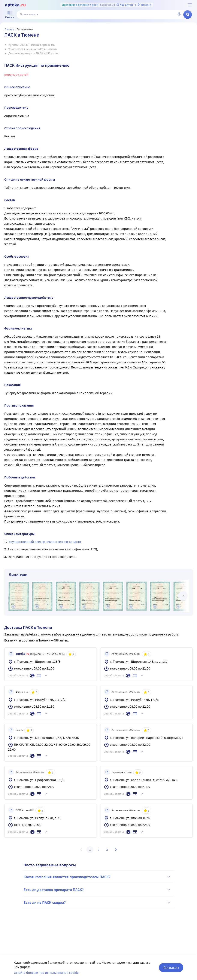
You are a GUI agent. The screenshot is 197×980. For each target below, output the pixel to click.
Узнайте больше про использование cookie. (47, 973)
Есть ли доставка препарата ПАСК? (97, 890)
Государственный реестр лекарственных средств (45, 542)
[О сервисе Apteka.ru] (190, 5)
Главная (9, 29)
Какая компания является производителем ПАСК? (97, 877)
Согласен (171, 967)
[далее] (183, 596)
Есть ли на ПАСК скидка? (97, 903)
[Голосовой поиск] (179, 15)
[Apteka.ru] (15, 5)
